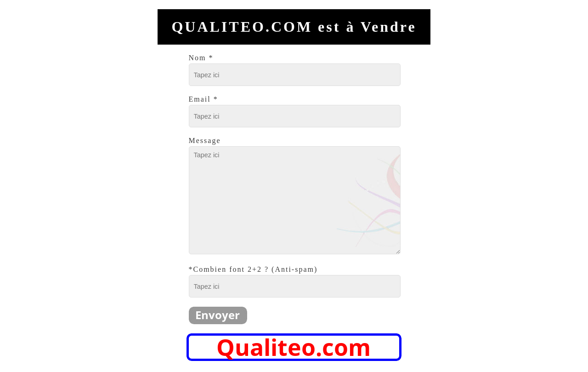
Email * (204, 99)
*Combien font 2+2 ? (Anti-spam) (253, 269)
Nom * (201, 58)
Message (205, 140)
